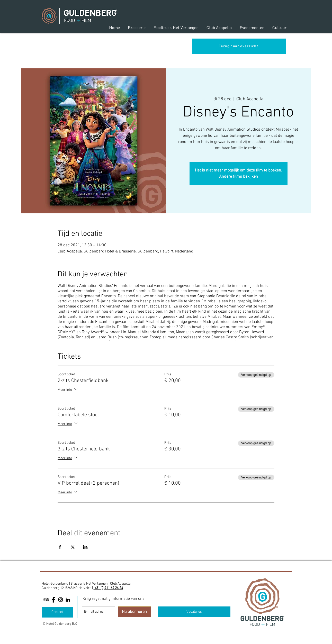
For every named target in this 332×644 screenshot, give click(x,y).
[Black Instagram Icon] (61, 600)
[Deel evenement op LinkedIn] (85, 547)
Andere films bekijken (239, 177)
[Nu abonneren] (134, 612)
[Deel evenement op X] (73, 547)
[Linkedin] (68, 600)
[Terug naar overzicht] (239, 46)
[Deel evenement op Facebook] (60, 547)
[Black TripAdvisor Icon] (46, 600)
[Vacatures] (194, 612)
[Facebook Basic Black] (53, 600)
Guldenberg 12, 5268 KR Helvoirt (66, 588)
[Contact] (57, 612)
